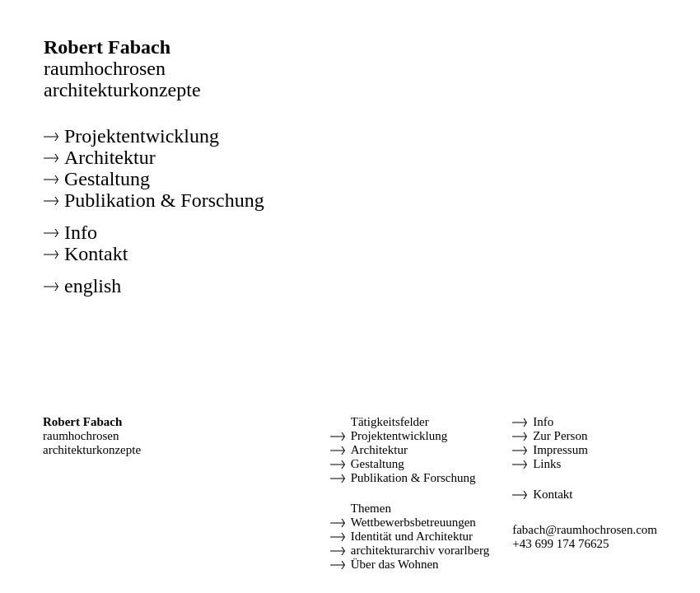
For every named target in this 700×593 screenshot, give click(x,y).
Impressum (560, 450)
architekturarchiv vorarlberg (420, 550)
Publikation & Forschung (164, 200)
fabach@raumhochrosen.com (585, 530)
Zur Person (560, 436)
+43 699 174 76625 (560, 544)
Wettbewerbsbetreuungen (413, 522)
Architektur (110, 157)
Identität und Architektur (412, 536)
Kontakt (96, 254)
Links (547, 464)
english (93, 286)
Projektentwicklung (142, 136)
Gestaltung (107, 179)
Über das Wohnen (395, 564)
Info (81, 232)
